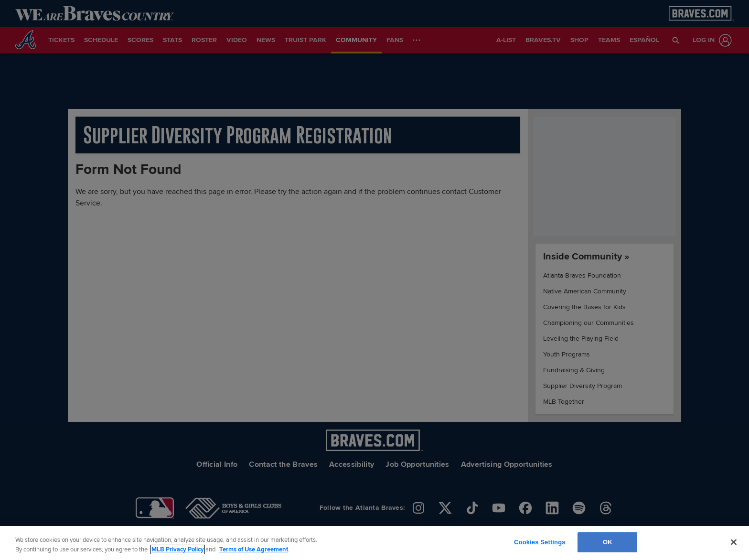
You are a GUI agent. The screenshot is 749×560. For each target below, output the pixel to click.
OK (608, 542)
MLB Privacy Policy (178, 549)
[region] (374, 543)
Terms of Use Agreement (254, 549)
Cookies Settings (540, 542)
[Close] (734, 542)
